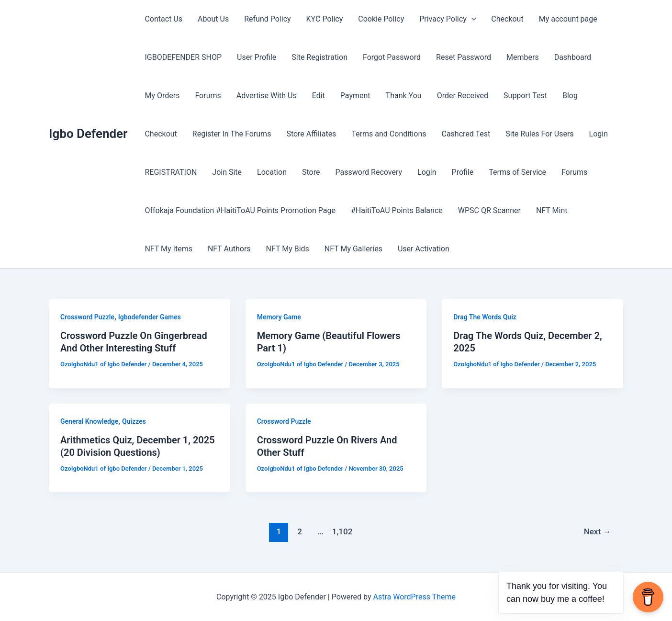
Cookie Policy (381, 19)
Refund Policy (267, 19)
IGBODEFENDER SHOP (183, 57)
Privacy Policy (448, 19)
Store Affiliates (311, 134)
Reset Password (464, 57)
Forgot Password (392, 57)
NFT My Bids (288, 249)
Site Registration (319, 57)
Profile (463, 172)
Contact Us (163, 19)
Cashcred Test (466, 134)
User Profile (257, 57)
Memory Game (279, 317)
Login (599, 134)
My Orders (162, 96)
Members (523, 57)
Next (598, 531)
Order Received (463, 96)
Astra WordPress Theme (414, 597)
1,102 (342, 531)
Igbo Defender (88, 134)
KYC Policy (325, 19)
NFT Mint (552, 210)
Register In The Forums (232, 134)
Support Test (525, 96)
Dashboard (573, 57)
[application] (471, 19)
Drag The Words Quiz (485, 317)
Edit (319, 96)
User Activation (424, 249)
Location (272, 172)
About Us (213, 19)
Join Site (227, 172)
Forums (208, 96)
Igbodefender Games (150, 317)
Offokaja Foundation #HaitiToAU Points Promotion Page (240, 210)
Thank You (404, 96)
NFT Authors (229, 249)
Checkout (507, 19)
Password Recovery (369, 172)
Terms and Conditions (389, 134)
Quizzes (134, 421)
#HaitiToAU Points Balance (397, 210)
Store (311, 172)
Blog (570, 96)
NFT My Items (168, 249)
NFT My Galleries (353, 249)
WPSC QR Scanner (489, 210)
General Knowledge (89, 421)
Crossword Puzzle (87, 317)
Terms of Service (517, 172)
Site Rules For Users (539, 134)
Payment (355, 96)
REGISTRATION (171, 172)
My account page (568, 19)
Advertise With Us (267, 96)
